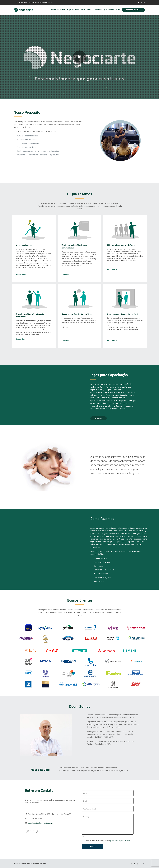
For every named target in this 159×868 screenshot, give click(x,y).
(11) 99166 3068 (21, 2)
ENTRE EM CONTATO (133, 10)
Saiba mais (99, 418)
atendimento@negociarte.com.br (41, 2)
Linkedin (31, 831)
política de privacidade (120, 840)
